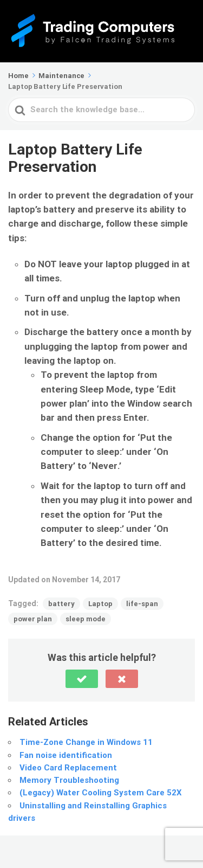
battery (61, 604)
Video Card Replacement (68, 768)
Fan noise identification (66, 755)
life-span (142, 604)
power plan (33, 619)
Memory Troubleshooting (69, 780)
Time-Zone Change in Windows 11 (86, 742)
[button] (82, 679)
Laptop (100, 604)
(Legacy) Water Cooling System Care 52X (101, 793)
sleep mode (86, 619)
